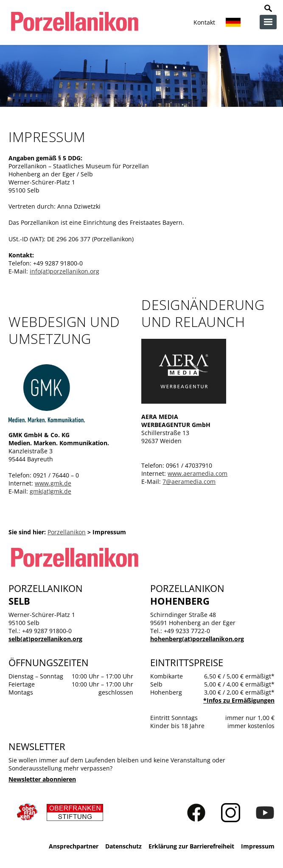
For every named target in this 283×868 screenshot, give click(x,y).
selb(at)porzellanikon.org (45, 639)
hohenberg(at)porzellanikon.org (197, 639)
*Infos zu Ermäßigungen (239, 700)
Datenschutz (123, 846)
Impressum (258, 846)
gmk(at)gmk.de (50, 491)
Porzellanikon (67, 532)
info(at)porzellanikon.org (64, 271)
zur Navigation (268, 22)
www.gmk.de (53, 483)
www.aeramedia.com (198, 473)
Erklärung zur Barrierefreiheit (191, 846)
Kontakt (204, 22)
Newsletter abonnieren (42, 779)
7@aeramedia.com (189, 481)
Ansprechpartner (74, 846)
